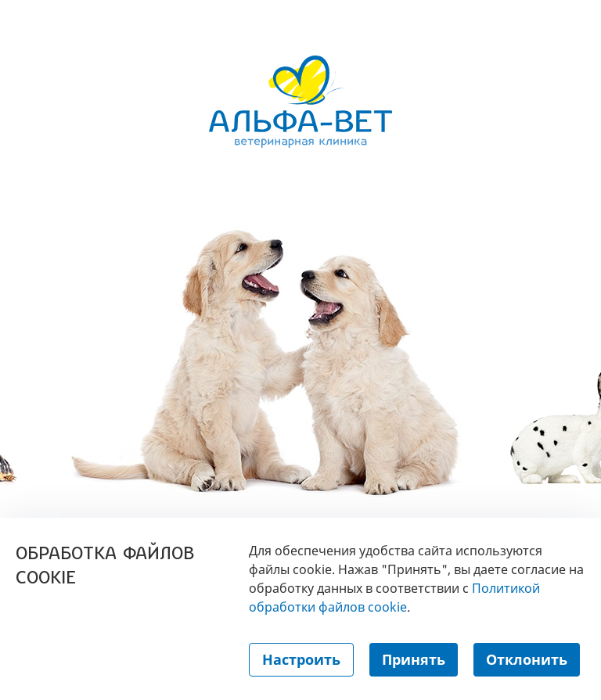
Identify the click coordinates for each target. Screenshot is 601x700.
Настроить (301, 659)
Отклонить (527, 659)
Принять (414, 659)
